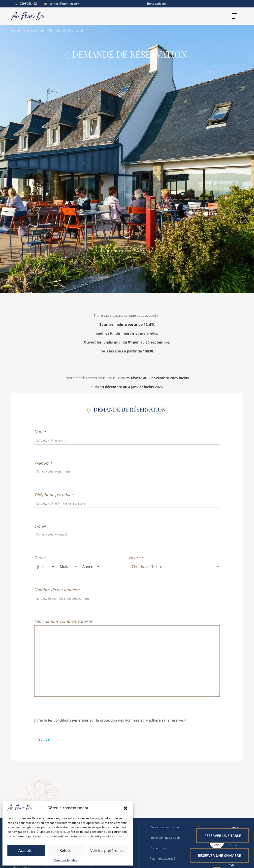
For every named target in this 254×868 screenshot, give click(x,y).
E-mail (41, 526)
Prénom (43, 463)
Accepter (26, 850)
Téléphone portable (54, 495)
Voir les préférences (108, 850)
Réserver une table (223, 836)
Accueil (16, 30)
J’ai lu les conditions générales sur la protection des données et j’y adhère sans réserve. (112, 720)
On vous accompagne (164, 827)
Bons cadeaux (157, 4)
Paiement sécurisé (162, 859)
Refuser (66, 850)
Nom (40, 432)
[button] (126, 808)
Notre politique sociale (165, 838)
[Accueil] (38, 16)
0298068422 (26, 4)
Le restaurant (35, 30)
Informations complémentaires (63, 621)
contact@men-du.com (62, 4)
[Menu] (237, 16)
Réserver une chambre (219, 855)
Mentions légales (65, 860)
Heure (136, 558)
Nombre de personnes (57, 590)
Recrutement (159, 848)
